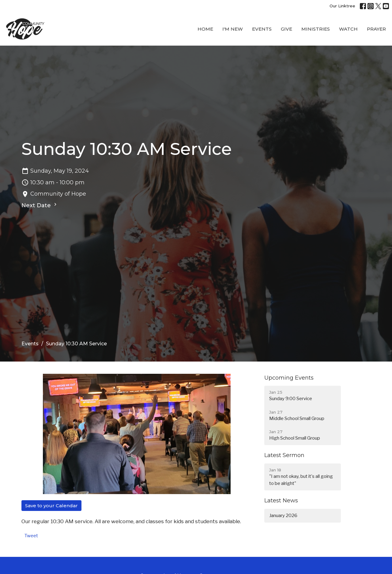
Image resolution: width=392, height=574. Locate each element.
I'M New (233, 29)
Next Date (40, 205)
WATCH (348, 29)
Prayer (376, 29)
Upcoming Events (289, 378)
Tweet (31, 536)
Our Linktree (342, 6)
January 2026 (283, 516)
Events (262, 29)
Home (205, 29)
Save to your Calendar (51, 506)
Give (286, 29)
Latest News (281, 501)
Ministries (316, 29)
